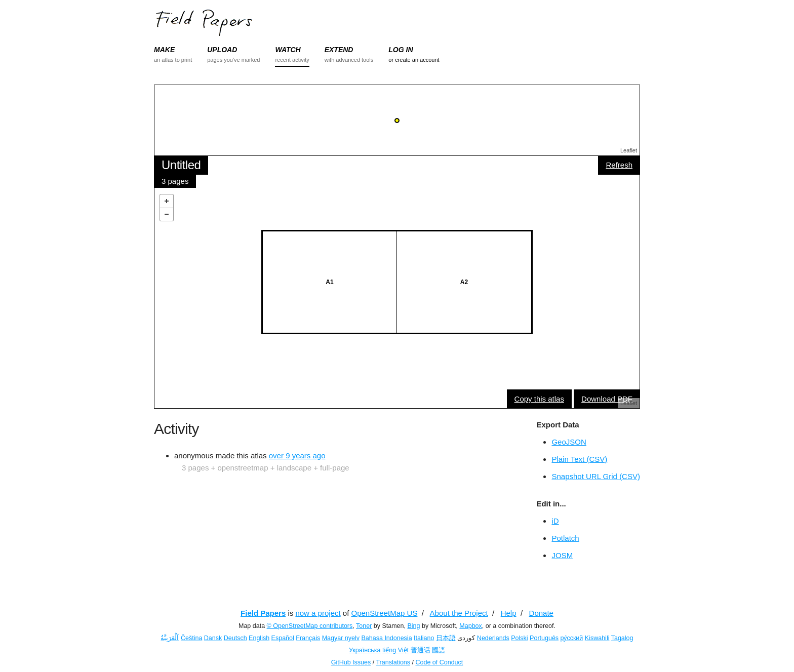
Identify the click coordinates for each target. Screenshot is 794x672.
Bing (413, 626)
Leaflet (629, 150)
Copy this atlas (539, 399)
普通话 (421, 650)
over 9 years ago (297, 456)
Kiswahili (597, 638)
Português (544, 638)
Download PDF (607, 399)
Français (308, 638)
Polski (519, 638)
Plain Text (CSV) (579, 459)
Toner (364, 626)
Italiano (424, 638)
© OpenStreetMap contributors (310, 626)
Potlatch (565, 538)
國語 (439, 650)
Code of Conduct (439, 662)
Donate (541, 613)
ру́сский (572, 638)
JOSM (562, 555)
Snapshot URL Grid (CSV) (596, 476)
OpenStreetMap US (385, 613)
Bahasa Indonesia (387, 638)
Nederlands (493, 638)
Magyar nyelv (341, 638)
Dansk (213, 638)
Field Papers (263, 613)
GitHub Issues (351, 662)
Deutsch (235, 638)
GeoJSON (569, 442)
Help (509, 613)
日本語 (446, 638)
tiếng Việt (395, 650)
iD (555, 521)
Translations (393, 662)
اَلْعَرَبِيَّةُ (170, 638)
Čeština (191, 638)
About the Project (459, 613)
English (259, 638)
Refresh (619, 165)
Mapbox (470, 626)
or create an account (414, 60)
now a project (318, 613)
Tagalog (622, 638)
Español (283, 638)
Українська (365, 650)
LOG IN (401, 50)
